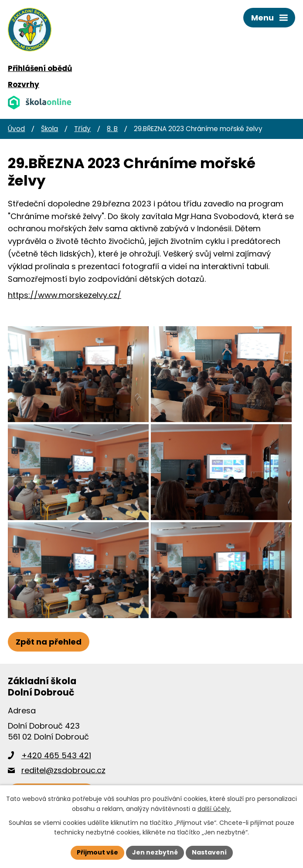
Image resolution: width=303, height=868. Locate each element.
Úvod (16, 129)
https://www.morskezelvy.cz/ (65, 295)
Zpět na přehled (49, 642)
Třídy (82, 129)
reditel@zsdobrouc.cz (63, 770)
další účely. (214, 809)
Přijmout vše (97, 852)
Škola (49, 129)
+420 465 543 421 (56, 755)
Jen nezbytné (155, 852)
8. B (112, 129)
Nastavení (209, 852)
